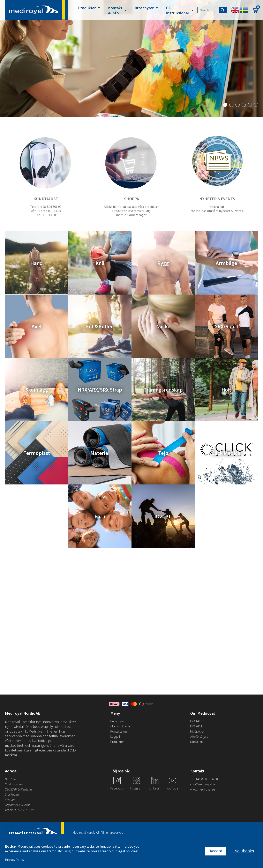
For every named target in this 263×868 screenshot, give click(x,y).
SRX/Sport (227, 326)
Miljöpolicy (197, 731)
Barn (100, 516)
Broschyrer (144, 8)
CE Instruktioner (178, 10)
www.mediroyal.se (203, 789)
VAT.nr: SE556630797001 (20, 810)
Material (100, 453)
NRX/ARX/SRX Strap (100, 390)
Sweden (10, 800)
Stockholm (12, 794)
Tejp (163, 453)
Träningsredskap (163, 390)
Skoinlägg (37, 390)
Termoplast (37, 453)
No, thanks (244, 851)
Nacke (163, 326)
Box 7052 (10, 779)
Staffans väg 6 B (15, 784)
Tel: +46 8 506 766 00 (204, 779)
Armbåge (226, 263)
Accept (216, 851)
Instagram (137, 788)
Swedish (244, 10)
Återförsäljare (199, 736)
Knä (100, 263)
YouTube (172, 788)
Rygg (163, 263)
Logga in (116, 736)
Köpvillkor (197, 742)
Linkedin (155, 788)
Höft (226, 390)
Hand (37, 263)
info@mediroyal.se (203, 784)
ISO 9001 (196, 726)
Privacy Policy (15, 860)
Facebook (117, 788)
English (235, 10)
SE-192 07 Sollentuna (18, 789)
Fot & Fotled (100, 326)
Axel (37, 326)
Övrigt (163, 516)
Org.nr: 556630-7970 (17, 805)
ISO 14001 (197, 721)
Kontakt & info (115, 10)
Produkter (87, 8)
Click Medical (227, 453)
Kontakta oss (119, 731)
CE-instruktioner (121, 726)
